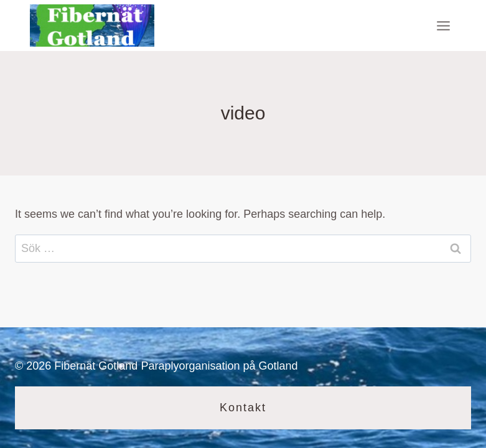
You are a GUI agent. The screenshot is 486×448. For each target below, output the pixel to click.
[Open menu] (443, 26)
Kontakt (243, 408)
